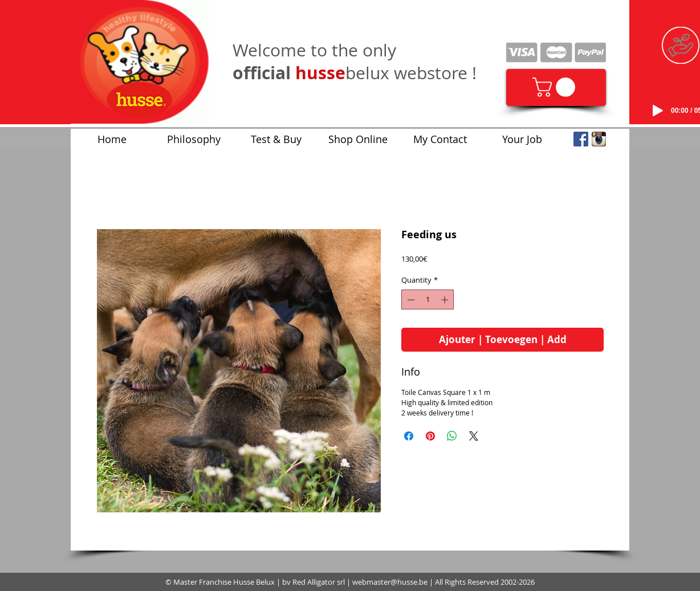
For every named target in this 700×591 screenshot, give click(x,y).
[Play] (658, 111)
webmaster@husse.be (390, 582)
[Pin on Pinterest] (430, 436)
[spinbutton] (428, 300)
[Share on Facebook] (409, 436)
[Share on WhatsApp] (452, 436)
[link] (556, 87)
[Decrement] (410, 300)
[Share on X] (474, 436)
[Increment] (446, 300)
